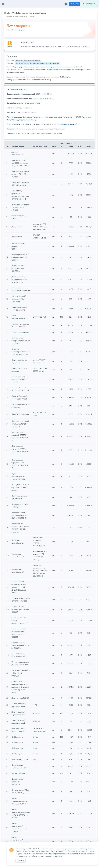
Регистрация (89, 4)
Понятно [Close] (21, 861)
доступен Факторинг (66, 124)
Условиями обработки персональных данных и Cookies (65, 854)
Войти (74, 4)
